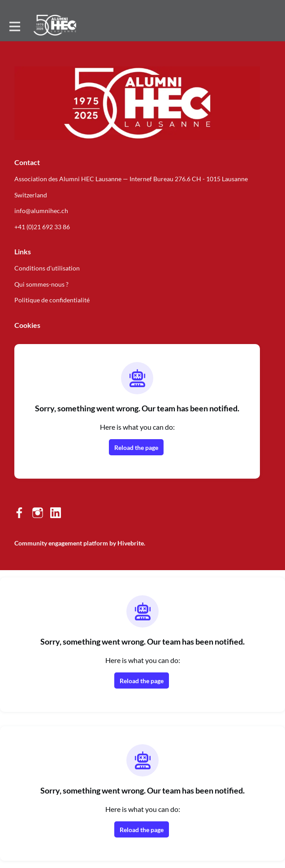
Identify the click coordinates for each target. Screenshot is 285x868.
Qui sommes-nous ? (41, 284)
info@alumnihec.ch (41, 211)
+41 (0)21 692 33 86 (42, 227)
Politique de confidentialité (52, 300)
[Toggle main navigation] (14, 26)
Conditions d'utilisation (47, 268)
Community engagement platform (61, 543)
